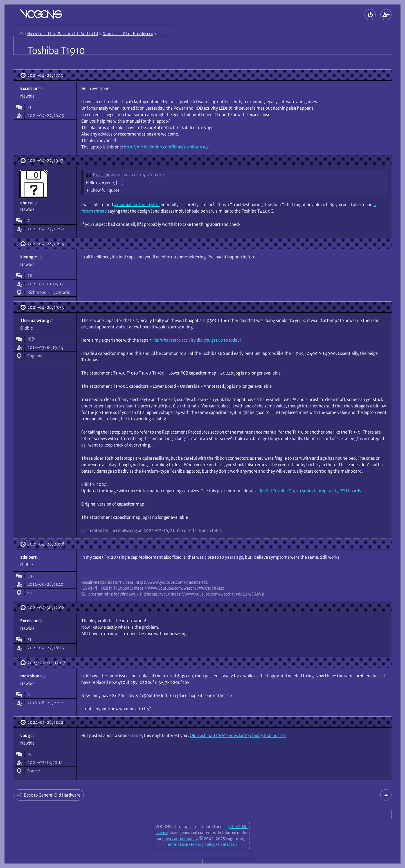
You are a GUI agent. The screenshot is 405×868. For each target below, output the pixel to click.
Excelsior (101, 175)
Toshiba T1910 (56, 51)
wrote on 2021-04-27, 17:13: (138, 175)
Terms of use (177, 844)
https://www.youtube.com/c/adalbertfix (172, 582)
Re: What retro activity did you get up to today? (197, 340)
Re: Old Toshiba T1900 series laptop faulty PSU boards (310, 491)
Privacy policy (203, 844)
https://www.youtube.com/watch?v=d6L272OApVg (217, 594)
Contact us (228, 844)
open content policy (180, 838)
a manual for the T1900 (136, 205)
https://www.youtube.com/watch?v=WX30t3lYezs (179, 588)
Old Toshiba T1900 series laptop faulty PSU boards (238, 735)
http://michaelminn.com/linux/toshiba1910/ (166, 147)
